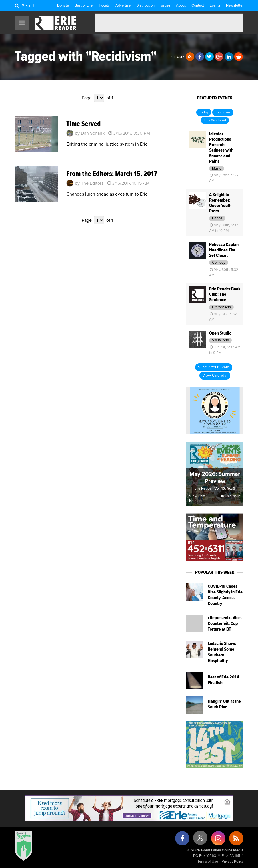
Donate (63, 6)
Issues (165, 6)
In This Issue (231, 496)
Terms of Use (208, 862)
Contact (198, 6)
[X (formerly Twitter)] (200, 840)
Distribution (145, 6)
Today (204, 112)
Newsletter (235, 6)
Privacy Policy (233, 862)
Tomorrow (223, 112)
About (181, 6)
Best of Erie (84, 6)
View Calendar (215, 376)
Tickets (104, 6)
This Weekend (215, 120)
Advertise (123, 6)
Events (215, 6)
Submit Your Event (214, 367)
